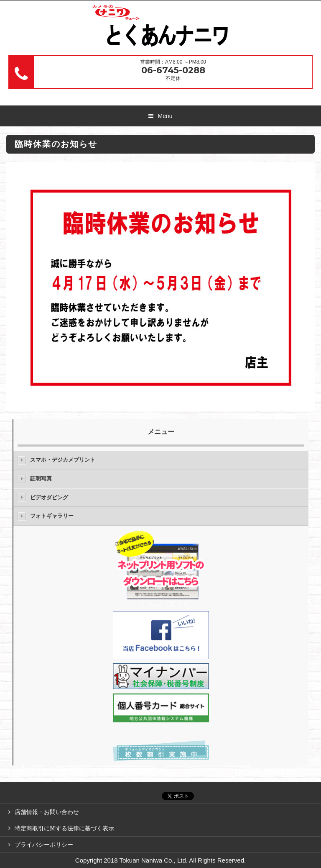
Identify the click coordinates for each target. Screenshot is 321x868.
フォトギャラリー (52, 516)
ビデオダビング (49, 497)
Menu (165, 116)
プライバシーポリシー (44, 845)
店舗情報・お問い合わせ (47, 812)
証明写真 (41, 479)
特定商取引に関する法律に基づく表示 (64, 828)
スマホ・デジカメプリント (63, 460)
